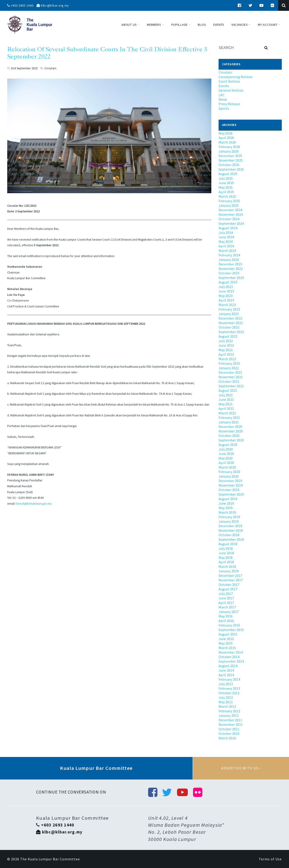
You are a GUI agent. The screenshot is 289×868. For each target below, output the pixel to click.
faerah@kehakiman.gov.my (34, 504)
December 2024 (230, 210)
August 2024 (228, 228)
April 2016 (226, 621)
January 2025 (229, 205)
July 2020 (226, 449)
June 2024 (226, 237)
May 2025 (226, 187)
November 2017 (231, 580)
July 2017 (226, 594)
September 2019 (231, 494)
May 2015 (226, 643)
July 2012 (226, 697)
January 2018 (229, 571)
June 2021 (226, 399)
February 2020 (229, 472)
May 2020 (226, 458)
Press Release (229, 104)
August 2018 (228, 544)
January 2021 (229, 422)
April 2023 (226, 300)
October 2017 (229, 585)
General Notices (231, 90)
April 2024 (226, 246)
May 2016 (226, 616)
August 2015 (228, 634)
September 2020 (231, 440)
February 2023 (229, 309)
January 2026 (229, 151)
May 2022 (226, 350)
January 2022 (229, 368)
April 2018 (226, 562)
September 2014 (231, 661)
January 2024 (229, 260)
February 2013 (229, 688)
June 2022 (226, 345)
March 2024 (227, 251)
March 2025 (227, 196)
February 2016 (229, 625)
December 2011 (230, 720)
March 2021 (227, 413)
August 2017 (228, 589)
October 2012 (229, 693)
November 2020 (231, 431)
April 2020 (226, 463)
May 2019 (226, 508)
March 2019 (227, 512)
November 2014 (231, 652)
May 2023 (226, 296)
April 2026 (226, 138)
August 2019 (228, 499)
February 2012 (229, 711)
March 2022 (227, 359)
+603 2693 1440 (20, 5)
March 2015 (227, 648)
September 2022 (231, 332)
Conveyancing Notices (236, 77)
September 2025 (231, 169)
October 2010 (229, 733)
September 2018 (231, 539)
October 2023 (229, 273)
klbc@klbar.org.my (53, 5)
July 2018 (226, 548)
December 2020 (230, 427)
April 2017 (226, 603)
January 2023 (229, 314)
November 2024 (231, 214)
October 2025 (229, 165)
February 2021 (229, 418)
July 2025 (226, 178)
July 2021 (226, 395)
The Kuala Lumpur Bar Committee (50, 859)
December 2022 (230, 318)
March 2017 (227, 607)
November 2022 (231, 323)
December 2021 (230, 372)
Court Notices (229, 81)
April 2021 (226, 408)
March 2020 (227, 467)
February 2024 (229, 255)
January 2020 (229, 476)
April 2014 (226, 675)
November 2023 (231, 269)
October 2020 (229, 436)
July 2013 (226, 684)
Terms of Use (270, 859)
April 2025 (226, 192)
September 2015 (231, 630)
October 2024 (229, 219)
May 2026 (226, 133)
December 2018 (230, 526)
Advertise (241, 768)
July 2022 (226, 341)
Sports (224, 108)
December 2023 (230, 264)
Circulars (50, 68)
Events (224, 86)
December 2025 (230, 156)
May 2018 (226, 557)
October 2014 (229, 657)
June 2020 (226, 454)
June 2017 (226, 598)
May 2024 (226, 241)
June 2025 (226, 183)
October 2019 (229, 490)
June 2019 (226, 503)
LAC (221, 95)
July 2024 (226, 232)
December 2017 (230, 576)
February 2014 (229, 679)
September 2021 (231, 386)
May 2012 (226, 702)
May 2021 (226, 404)
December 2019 (230, 481)
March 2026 (227, 142)
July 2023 (226, 287)
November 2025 (231, 160)
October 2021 (229, 381)
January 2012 (229, 715)
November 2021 (231, 377)
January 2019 (229, 521)
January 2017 (229, 612)
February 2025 (229, 201)
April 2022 (226, 354)
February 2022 (229, 363)
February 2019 (229, 517)
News (223, 99)
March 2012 (227, 706)
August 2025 (228, 174)
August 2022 (228, 336)
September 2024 (231, 223)
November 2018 (231, 530)
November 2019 (231, 485)
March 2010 (227, 738)
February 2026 (229, 147)
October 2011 (229, 729)
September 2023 (231, 278)
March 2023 (227, 305)
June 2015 (226, 639)
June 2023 (226, 291)
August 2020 (228, 445)
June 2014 (226, 670)
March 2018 (227, 566)
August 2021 (228, 390)
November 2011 (231, 724)
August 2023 (228, 282)
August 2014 (228, 666)
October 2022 (229, 327)
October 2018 (229, 535)
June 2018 (226, 553)
